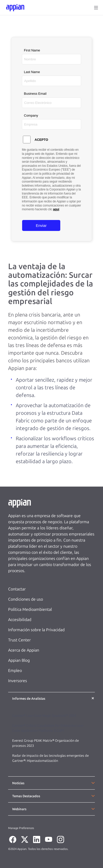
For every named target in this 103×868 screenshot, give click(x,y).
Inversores (18, 681)
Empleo (15, 671)
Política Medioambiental (30, 609)
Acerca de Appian (24, 650)
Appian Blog (19, 660)
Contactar (17, 589)
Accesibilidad (20, 620)
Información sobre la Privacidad (36, 630)
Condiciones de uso (26, 599)
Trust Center (19, 640)
